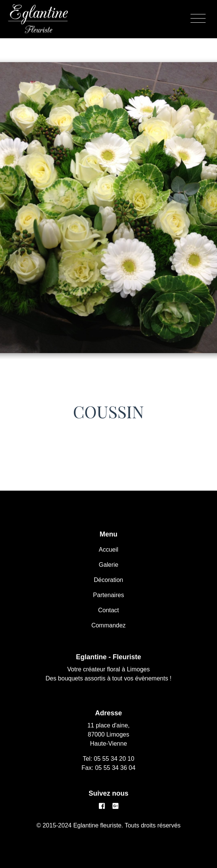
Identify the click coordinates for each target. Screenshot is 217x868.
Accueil (109, 550)
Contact (108, 610)
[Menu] (198, 19)
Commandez (108, 625)
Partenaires (109, 595)
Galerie (109, 565)
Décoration (108, 580)
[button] (16, 199)
